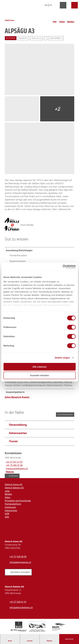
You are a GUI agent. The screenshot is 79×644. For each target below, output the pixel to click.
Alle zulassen (39, 367)
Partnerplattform (13, 505)
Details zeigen (62, 358)
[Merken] (71, 21)
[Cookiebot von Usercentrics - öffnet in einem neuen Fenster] (63, 267)
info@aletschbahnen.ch (21, 608)
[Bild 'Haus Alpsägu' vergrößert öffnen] (12, 225)
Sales (8, 498)
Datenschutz (11, 511)
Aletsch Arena (9, 20)
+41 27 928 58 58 (18, 557)
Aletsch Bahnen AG (14, 488)
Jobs (7, 491)
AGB (7, 514)
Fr (51, 5)
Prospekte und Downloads (18, 501)
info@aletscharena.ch (20, 563)
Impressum (10, 508)
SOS (7, 517)
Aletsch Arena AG (14, 485)
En (46, 5)
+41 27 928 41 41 (18, 602)
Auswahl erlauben (39, 375)
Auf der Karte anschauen (65, 415)
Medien (8, 495)
